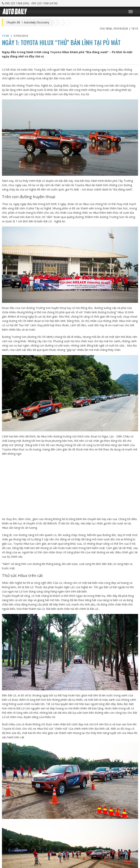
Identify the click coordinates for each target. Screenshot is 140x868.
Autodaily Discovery (37, 22)
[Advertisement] (70, 486)
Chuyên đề (13, 22)
